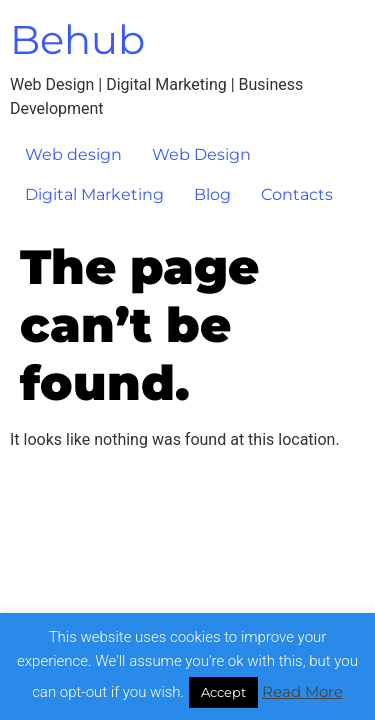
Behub (77, 39)
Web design (73, 154)
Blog (212, 194)
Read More (302, 691)
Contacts (297, 194)
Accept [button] (223, 692)
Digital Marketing (94, 194)
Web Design (201, 154)
